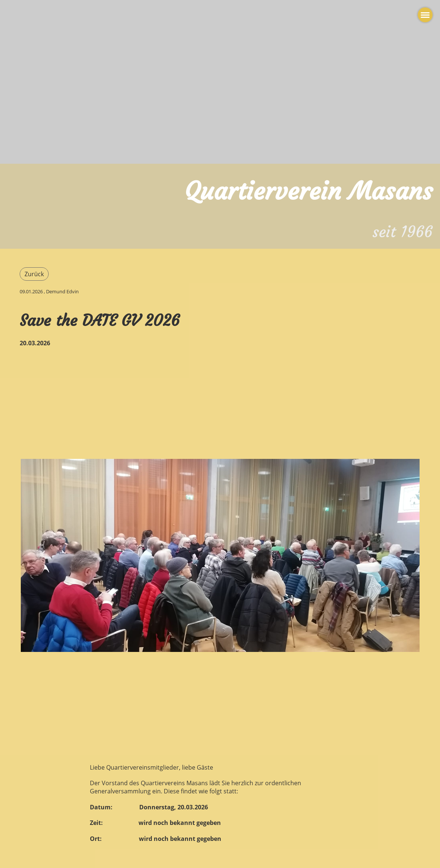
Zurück (34, 274)
